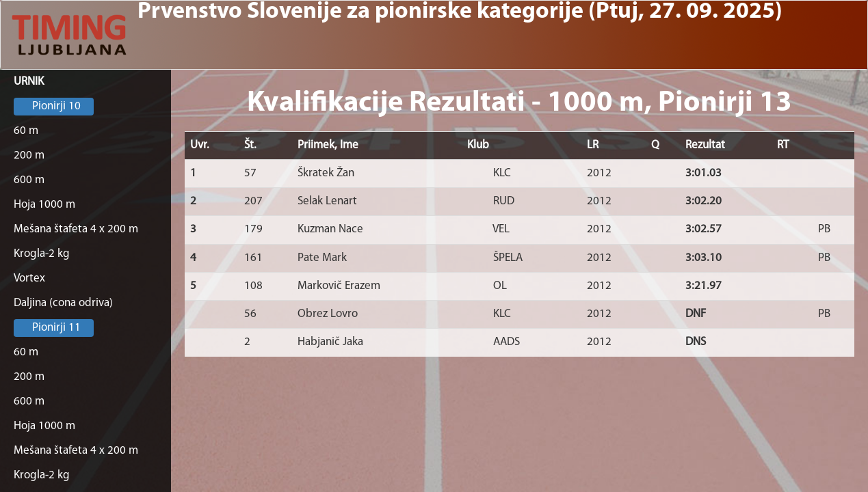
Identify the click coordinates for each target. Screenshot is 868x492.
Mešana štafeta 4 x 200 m (76, 229)
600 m (29, 180)
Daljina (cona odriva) (63, 303)
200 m (29, 155)
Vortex (29, 278)
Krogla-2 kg (42, 254)
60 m (26, 131)
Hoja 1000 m (44, 205)
